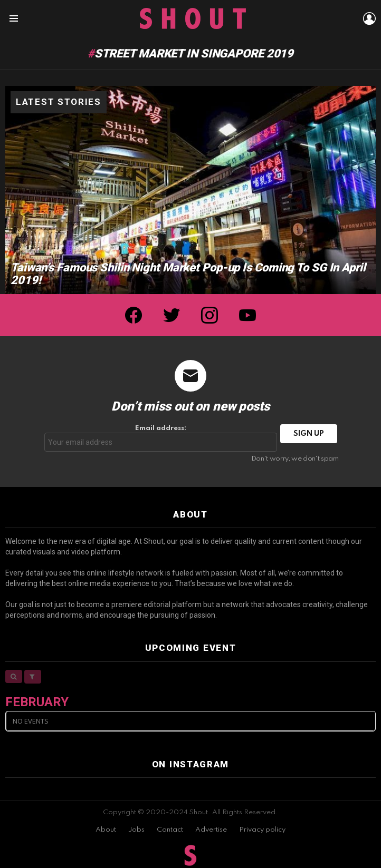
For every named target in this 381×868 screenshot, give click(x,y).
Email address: (161, 438)
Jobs (136, 830)
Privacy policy (262, 830)
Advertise (211, 830)
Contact (170, 830)
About (106, 830)
